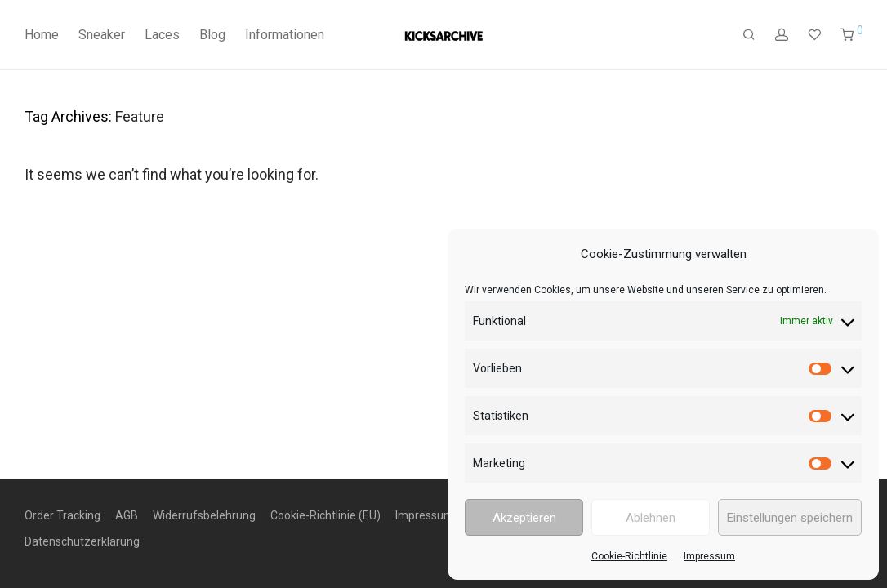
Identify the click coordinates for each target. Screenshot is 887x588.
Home (42, 35)
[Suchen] (749, 35)
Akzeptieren (524, 518)
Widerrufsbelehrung (204, 515)
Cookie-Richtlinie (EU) (325, 515)
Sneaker (102, 35)
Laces (162, 35)
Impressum (709, 556)
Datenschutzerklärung (82, 541)
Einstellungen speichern (790, 518)
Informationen (285, 35)
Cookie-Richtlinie (629, 556)
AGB (127, 515)
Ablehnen (651, 518)
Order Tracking (62, 515)
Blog (212, 35)
